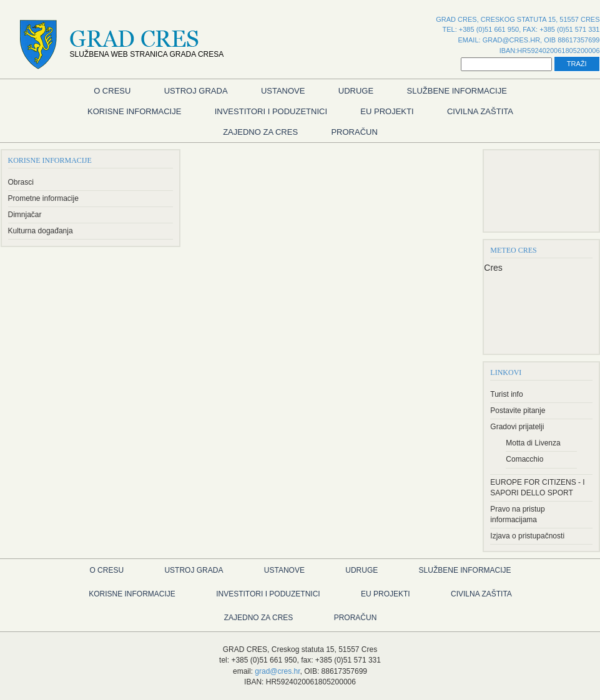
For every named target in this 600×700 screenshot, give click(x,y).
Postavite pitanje (518, 411)
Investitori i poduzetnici (271, 111)
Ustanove (283, 91)
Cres (493, 268)
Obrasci (21, 182)
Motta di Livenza (533, 443)
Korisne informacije (134, 111)
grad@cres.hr (511, 40)
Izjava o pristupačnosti (527, 536)
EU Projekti (387, 111)
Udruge (356, 91)
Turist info (506, 394)
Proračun (354, 132)
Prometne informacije (43, 198)
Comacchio (524, 459)
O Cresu (112, 91)
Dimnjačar (25, 215)
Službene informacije (457, 91)
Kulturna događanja (41, 231)
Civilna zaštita (480, 111)
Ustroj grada (196, 91)
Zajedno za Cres (260, 132)
